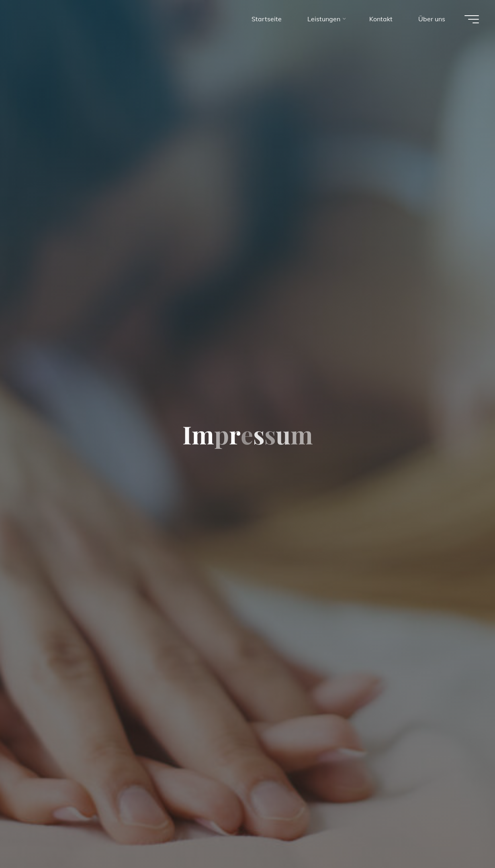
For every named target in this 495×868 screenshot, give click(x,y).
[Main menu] (472, 19)
